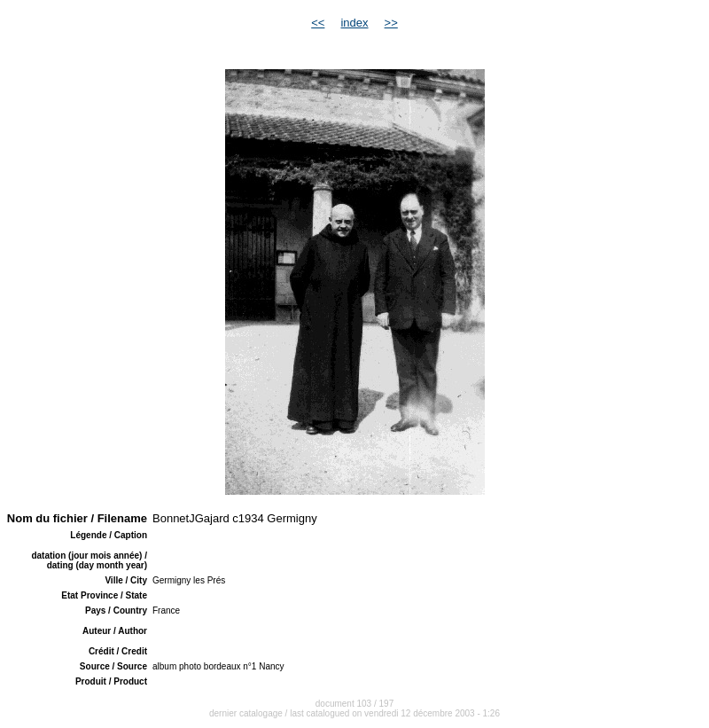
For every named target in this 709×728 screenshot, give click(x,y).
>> (391, 23)
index (354, 23)
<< (318, 23)
